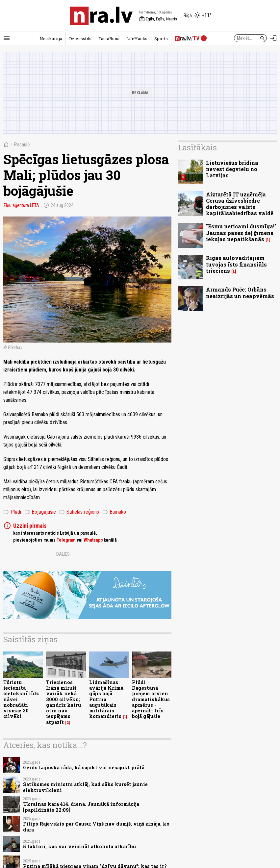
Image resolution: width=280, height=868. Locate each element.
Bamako (114, 512)
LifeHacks (137, 38)
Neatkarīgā (51, 38)
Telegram (66, 540)
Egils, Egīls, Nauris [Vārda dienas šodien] (158, 19)
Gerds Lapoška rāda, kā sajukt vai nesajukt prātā (84, 767)
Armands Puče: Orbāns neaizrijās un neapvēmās (240, 293)
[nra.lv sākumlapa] (101, 16)
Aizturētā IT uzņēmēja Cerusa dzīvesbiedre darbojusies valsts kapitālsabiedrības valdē (240, 204)
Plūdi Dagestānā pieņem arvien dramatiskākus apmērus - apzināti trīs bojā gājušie (151, 699)
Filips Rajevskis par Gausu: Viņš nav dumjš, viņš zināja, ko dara (96, 827)
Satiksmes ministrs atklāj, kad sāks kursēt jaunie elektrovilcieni (85, 787)
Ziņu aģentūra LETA (21, 205)
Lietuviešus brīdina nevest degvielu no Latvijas (232, 169)
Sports (161, 38)
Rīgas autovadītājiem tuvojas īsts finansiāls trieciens (236, 264)
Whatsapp (93, 540)
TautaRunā (109, 38)
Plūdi (12, 512)
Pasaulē (22, 145)
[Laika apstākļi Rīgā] (198, 16)
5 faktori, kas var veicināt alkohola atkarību (79, 846)
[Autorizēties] (273, 38)
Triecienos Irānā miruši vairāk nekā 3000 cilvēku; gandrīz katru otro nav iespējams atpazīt (64, 702)
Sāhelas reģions (79, 512)
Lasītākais (197, 147)
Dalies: (64, 554)
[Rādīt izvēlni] (7, 38)
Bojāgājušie (40, 512)
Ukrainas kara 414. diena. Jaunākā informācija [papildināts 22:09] (81, 807)
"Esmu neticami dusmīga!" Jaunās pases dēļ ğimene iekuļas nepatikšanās (241, 232)
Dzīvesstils (80, 38)
